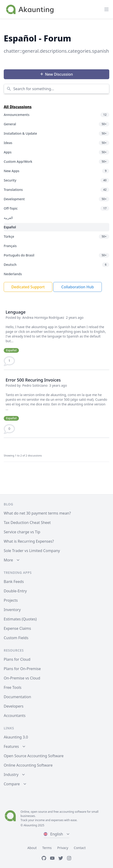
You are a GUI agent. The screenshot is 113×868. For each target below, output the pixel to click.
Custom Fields (16, 638)
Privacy (63, 848)
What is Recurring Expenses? (29, 541)
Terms (47, 848)
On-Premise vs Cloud (22, 678)
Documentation (17, 697)
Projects (11, 600)
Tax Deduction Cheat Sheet (27, 523)
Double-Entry (15, 591)
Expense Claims (17, 628)
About (32, 848)
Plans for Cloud (17, 659)
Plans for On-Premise (22, 669)
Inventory (12, 610)
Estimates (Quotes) (20, 619)
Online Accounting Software (28, 765)
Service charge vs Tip (22, 532)
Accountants (15, 716)
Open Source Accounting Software (34, 756)
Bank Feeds (14, 582)
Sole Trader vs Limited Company (32, 551)
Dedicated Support (28, 287)
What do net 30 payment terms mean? (37, 513)
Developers (14, 706)
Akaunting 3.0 (16, 737)
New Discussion (57, 74)
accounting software (73, 812)
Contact (80, 848)
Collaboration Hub (77, 287)
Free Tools (13, 687)
